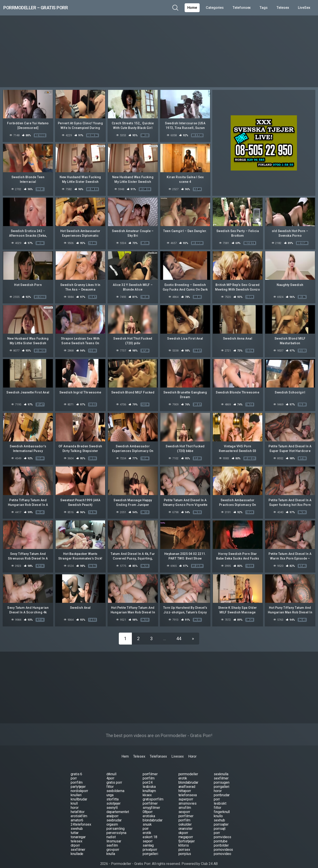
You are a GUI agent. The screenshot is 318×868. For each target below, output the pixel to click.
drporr (75, 840)
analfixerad (187, 782)
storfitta (113, 794)
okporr (183, 828)
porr (74, 773)
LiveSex (304, 8)
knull (74, 798)
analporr (113, 811)
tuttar (75, 828)
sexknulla (221, 769)
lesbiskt (220, 798)
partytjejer (78, 782)
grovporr (113, 844)
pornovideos (223, 844)
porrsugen (221, 777)
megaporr (186, 832)
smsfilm (185, 803)
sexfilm (112, 840)
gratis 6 (76, 769)
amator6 (77, 815)
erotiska (149, 811)
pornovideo (222, 849)
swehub (77, 824)
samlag (148, 840)
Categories (215, 8)
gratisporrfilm (153, 794)
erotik (183, 773)
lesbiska (149, 782)
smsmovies (187, 798)
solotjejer (114, 798)
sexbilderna (115, 786)
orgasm (112, 819)
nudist (111, 832)
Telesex (283, 8)
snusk (147, 819)
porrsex (184, 844)
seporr (148, 836)
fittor (110, 782)
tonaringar (78, 832)
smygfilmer (151, 803)
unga (110, 790)
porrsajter (221, 819)
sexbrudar (114, 815)
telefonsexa (188, 790)
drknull (111, 769)
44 (179, 634)
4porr (111, 773)
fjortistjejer (187, 836)
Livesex (177, 751)
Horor (192, 751)
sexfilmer (221, 773)
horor (218, 786)
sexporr (184, 807)
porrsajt (220, 824)
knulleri (76, 790)
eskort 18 (150, 832)
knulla (111, 849)
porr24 (148, 777)
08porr (148, 807)
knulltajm (149, 786)
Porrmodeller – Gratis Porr (49, 8)
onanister (185, 824)
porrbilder (221, 840)
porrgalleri (221, 782)
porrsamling (115, 824)
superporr (186, 794)
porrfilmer (150, 769)
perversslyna (116, 828)
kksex (147, 790)
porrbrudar (222, 790)
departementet (118, 807)
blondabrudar (188, 777)
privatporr (150, 844)
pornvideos (222, 832)
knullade (77, 849)
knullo (218, 811)
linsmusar (114, 836)
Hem (125, 751)
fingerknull (222, 807)
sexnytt (112, 803)
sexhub (219, 815)
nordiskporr (79, 786)
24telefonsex (81, 819)
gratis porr (114, 777)
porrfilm (149, 773)
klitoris (184, 840)
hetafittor (78, 807)
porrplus (185, 849)
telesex (76, 836)
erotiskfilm (79, 811)
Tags (264, 8)
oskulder (185, 819)
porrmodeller (188, 769)
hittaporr (185, 786)
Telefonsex (242, 8)
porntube (221, 836)
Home (192, 8)
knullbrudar (79, 794)
